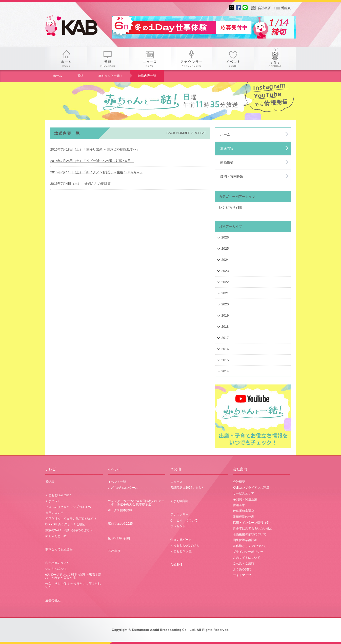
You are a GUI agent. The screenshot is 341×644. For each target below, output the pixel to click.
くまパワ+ (52, 501)
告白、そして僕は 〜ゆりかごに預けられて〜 (73, 585)
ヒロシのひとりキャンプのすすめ (68, 507)
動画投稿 (227, 162)
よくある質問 (242, 569)
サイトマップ (242, 575)
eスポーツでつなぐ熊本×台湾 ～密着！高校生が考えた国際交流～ (73, 576)
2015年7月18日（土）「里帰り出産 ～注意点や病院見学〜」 (95, 149)
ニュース (150, 59)
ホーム (66, 59)
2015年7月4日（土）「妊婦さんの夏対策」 (82, 184)
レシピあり (227, 207)
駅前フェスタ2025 (120, 524)
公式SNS (177, 565)
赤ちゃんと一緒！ (111, 76)
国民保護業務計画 (245, 540)
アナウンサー (192, 59)
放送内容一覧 (147, 76)
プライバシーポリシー (248, 552)
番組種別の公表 (244, 517)
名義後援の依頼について (250, 534)
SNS (275, 59)
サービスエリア (244, 493)
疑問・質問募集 (232, 176)
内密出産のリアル (57, 563)
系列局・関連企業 (245, 499)
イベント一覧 (117, 482)
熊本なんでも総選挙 (59, 549)
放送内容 (227, 148)
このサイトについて (247, 558)
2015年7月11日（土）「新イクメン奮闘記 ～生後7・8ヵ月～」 (97, 172)
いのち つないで (56, 569)
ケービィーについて (184, 520)
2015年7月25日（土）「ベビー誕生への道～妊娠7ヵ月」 (92, 161)
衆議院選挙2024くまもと (187, 488)
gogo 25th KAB (76, 27)
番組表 (286, 8)
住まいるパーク (181, 540)
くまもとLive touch (58, 495)
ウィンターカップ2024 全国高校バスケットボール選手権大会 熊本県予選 (136, 503)
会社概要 (264, 8)
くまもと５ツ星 (181, 551)
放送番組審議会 (244, 511)
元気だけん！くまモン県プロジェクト (71, 519)
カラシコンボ (54, 513)
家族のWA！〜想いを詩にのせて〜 (69, 530)
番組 (108, 59)
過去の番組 (53, 600)
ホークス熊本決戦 (120, 510)
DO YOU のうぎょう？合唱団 (65, 524)
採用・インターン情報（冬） (253, 523)
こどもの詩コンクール (123, 488)
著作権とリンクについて (250, 546)
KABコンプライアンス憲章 (251, 488)
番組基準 (239, 505)
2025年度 (114, 551)
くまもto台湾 (179, 501)
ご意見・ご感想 (244, 563)
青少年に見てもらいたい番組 (253, 528)
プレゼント (178, 526)
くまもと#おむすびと (185, 545)
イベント (233, 59)
